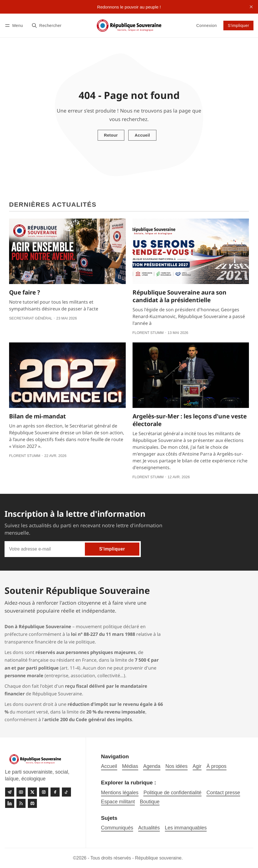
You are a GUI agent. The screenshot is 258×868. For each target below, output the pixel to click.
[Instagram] (44, 792)
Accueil (142, 135)
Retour (111, 135)
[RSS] (21, 803)
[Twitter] (32, 792)
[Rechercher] (47, 25)
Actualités (149, 828)
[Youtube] (21, 792)
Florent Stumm (148, 333)
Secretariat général (31, 318)
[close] (251, 7)
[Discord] (32, 803)
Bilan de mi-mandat (37, 416)
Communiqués (117, 828)
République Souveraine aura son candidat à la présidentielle (180, 296)
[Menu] (15, 25)
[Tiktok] (66, 792)
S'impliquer (238, 26)
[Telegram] (10, 792)
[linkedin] (10, 803)
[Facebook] (55, 792)
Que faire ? (25, 292)
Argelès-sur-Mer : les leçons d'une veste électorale (190, 420)
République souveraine (158, 858)
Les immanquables (186, 828)
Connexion (206, 26)
